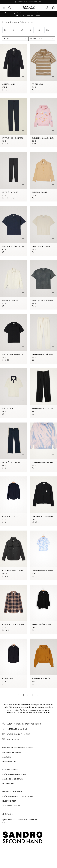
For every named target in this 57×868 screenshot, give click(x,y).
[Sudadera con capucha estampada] (43, 123)
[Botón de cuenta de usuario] (47, 8)
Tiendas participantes (11, 805)
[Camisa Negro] (14, 663)
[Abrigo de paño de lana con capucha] (43, 609)
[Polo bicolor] (14, 393)
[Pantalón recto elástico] (43, 339)
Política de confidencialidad (14, 775)
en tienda (36, 15)
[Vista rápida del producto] (23, 77)
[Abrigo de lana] (14, 69)
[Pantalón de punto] (14, 177)
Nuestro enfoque (10, 801)
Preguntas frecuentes (12, 753)
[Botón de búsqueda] (10, 8)
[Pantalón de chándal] (14, 447)
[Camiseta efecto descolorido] (43, 285)
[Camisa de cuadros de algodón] (14, 609)
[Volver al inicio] (28, 8)
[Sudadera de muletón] (43, 663)
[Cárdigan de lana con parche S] (43, 501)
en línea (27, 15)
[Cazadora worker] (43, 177)
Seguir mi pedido (9, 762)
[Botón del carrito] (53, 8)
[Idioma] (14, 814)
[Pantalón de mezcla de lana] (43, 393)
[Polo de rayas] (43, 69)
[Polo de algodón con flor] (14, 231)
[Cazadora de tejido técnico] (14, 555)
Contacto (7, 757)
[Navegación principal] (4, 8)
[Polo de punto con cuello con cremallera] (14, 339)
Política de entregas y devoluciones (18, 796)
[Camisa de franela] (14, 285)
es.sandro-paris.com (34, 2)
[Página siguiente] (38, 695)
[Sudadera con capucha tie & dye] (43, 447)
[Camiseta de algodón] (43, 231)
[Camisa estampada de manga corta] (43, 555)
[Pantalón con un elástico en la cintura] (14, 123)
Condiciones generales (12, 779)
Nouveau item (8, 784)
